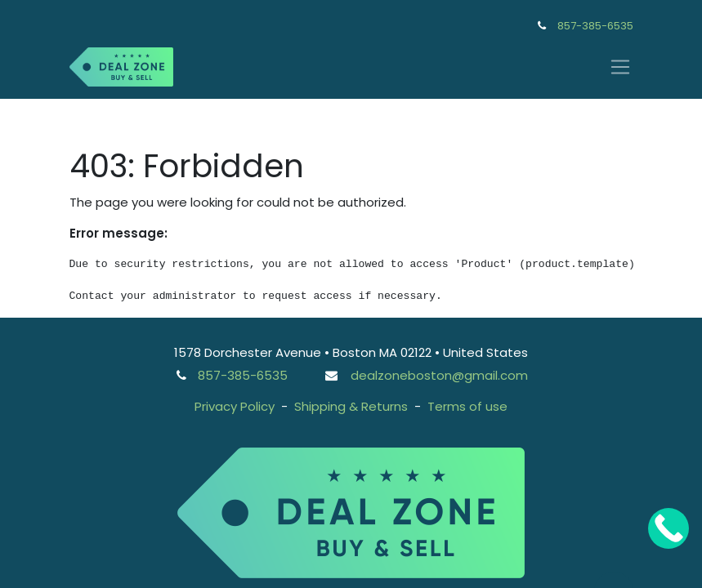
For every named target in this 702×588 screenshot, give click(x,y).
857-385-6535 (595, 26)
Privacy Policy (235, 406)
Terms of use (467, 406)
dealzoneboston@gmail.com (439, 375)
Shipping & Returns (351, 406)
